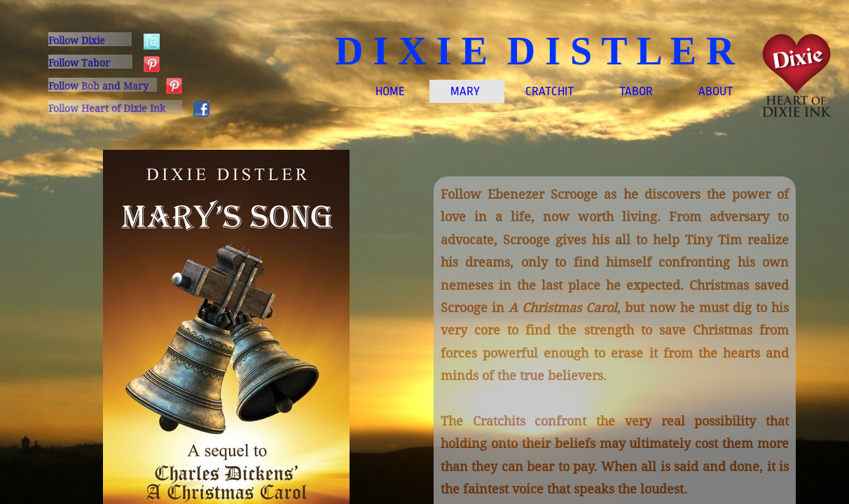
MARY (465, 91)
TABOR (636, 91)
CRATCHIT (550, 91)
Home (390, 91)
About (716, 91)
